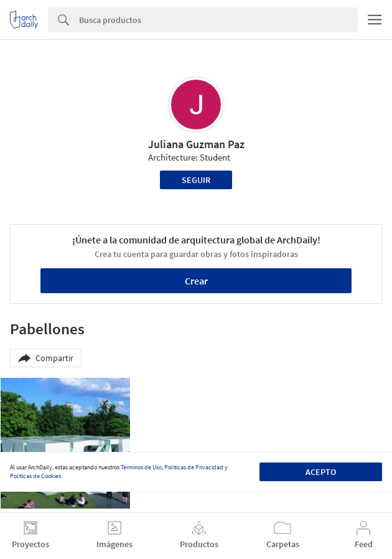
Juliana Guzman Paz (196, 144)
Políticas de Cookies (35, 476)
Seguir (196, 180)
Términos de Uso (141, 467)
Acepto (321, 472)
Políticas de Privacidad (194, 467)
